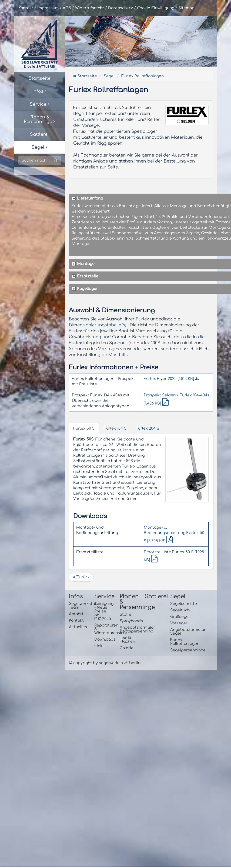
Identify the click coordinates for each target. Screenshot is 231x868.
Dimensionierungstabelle (98, 325)
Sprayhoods (128, 621)
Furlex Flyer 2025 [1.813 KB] (171, 379)
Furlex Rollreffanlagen (143, 76)
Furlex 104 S (115, 428)
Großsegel (179, 617)
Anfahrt (76, 614)
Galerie (127, 648)
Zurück (81, 577)
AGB (67, 8)
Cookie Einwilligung (156, 8)
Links (99, 646)
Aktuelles (78, 627)
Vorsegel (179, 623)
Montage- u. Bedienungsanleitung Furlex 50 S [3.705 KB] (174, 534)
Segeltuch (179, 610)
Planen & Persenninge (128, 602)
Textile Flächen (127, 640)
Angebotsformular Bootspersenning (128, 629)
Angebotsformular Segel (179, 632)
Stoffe (125, 614)
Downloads (103, 639)
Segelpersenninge (179, 650)
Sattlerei (153, 597)
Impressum (48, 8)
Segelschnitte (179, 604)
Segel (109, 76)
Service (103, 597)
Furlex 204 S (147, 428)
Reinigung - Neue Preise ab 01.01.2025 (103, 611)
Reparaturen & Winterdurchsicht (103, 629)
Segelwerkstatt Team (78, 606)
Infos (76, 597)
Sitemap (186, 8)
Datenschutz (120, 8)
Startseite (85, 76)
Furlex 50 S (84, 428)
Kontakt (26, 8)
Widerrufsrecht (90, 8)
